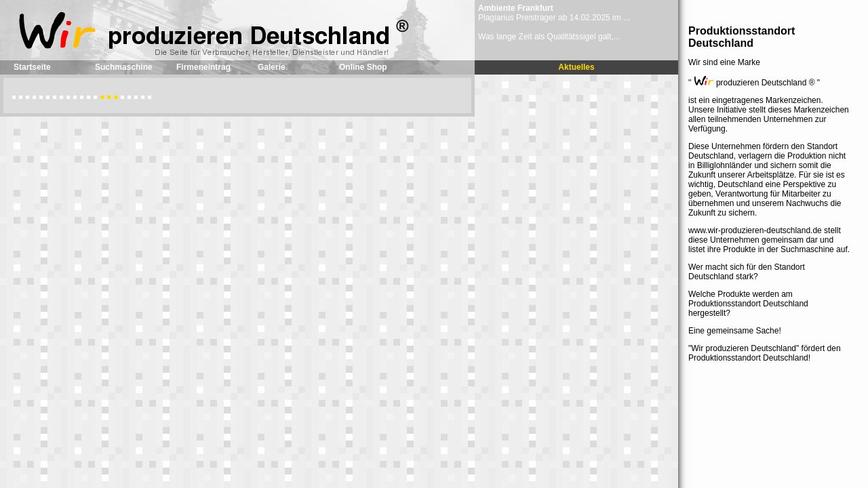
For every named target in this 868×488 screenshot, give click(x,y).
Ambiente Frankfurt (516, 8)
